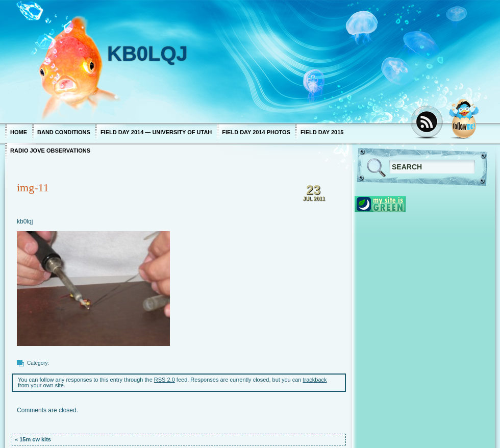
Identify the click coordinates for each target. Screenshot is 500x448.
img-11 (33, 188)
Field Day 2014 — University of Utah (156, 132)
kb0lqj (25, 221)
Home (19, 132)
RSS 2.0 (165, 380)
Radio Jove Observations (50, 151)
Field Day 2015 (322, 132)
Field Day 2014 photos (256, 132)
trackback (315, 380)
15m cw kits (35, 439)
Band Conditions (64, 132)
